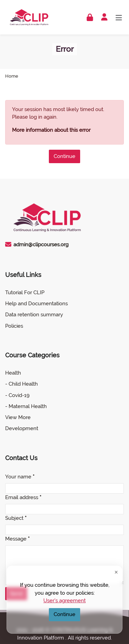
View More (18, 417)
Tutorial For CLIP (25, 293)
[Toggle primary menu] (119, 17)
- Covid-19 (17, 395)
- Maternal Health (26, 406)
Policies (14, 326)
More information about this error (51, 130)
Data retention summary (34, 315)
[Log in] (90, 17)
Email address (23, 497)
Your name (20, 477)
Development (22, 428)
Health (13, 373)
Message (17, 539)
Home (12, 76)
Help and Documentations (36, 304)
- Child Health (21, 384)
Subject (16, 518)
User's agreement (64, 601)
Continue (64, 156)
